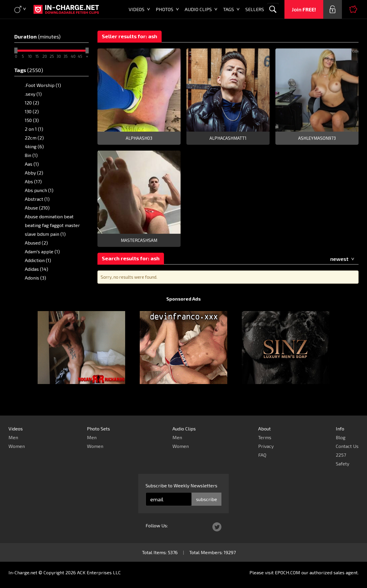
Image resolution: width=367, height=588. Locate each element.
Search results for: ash (131, 258)
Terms (265, 437)
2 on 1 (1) (34, 129)
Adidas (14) (36, 269)
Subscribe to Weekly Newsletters (181, 485)
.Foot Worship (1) (43, 85)
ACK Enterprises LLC (99, 572)
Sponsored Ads (183, 310)
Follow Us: (157, 525)
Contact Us (347, 446)
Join (304, 9)
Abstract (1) (37, 199)
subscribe (207, 499)
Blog (341, 437)
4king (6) (34, 146)
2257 (341, 455)
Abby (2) (34, 173)
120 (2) (32, 103)
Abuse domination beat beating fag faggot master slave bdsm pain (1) (52, 225)
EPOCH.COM (288, 572)
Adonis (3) (35, 278)
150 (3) (32, 120)
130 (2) (32, 111)
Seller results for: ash (130, 36)
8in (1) (31, 155)
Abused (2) (36, 243)
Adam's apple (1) (42, 251)
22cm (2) (34, 138)
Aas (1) (32, 164)
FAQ (262, 455)
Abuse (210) (37, 208)
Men (13, 437)
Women (17, 446)
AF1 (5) (32, 286)
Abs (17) (33, 181)
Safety (342, 464)
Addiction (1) (38, 260)
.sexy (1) (33, 94)
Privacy (266, 446)
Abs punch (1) (39, 190)
